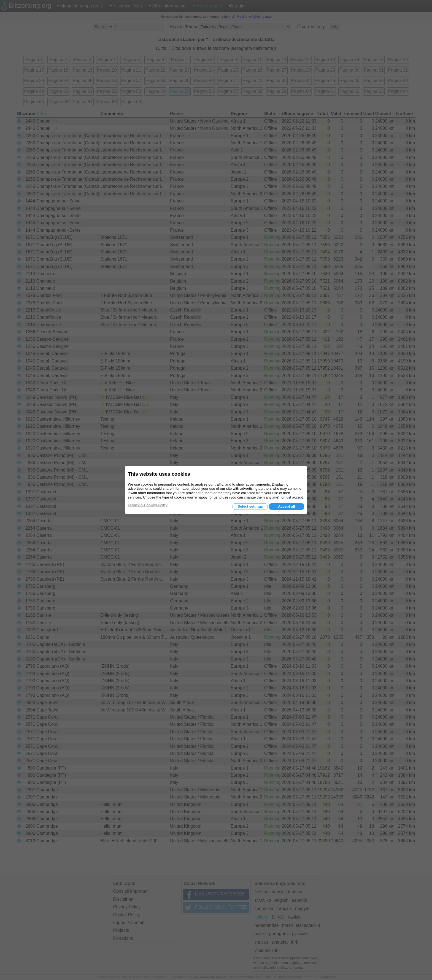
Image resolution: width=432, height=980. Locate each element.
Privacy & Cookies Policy (148, 505)
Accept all (286, 506)
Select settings (250, 506)
